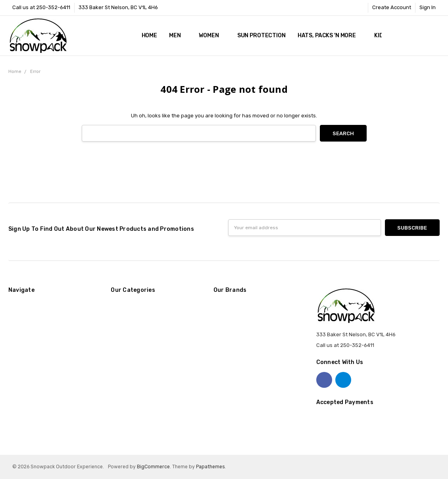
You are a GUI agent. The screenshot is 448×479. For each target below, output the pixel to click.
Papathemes (210, 467)
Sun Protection (261, 35)
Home (149, 35)
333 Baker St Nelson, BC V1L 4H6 (118, 7)
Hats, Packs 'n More (330, 35)
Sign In (428, 7)
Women (212, 35)
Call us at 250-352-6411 (41, 7)
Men (178, 35)
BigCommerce (153, 467)
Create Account (392, 7)
